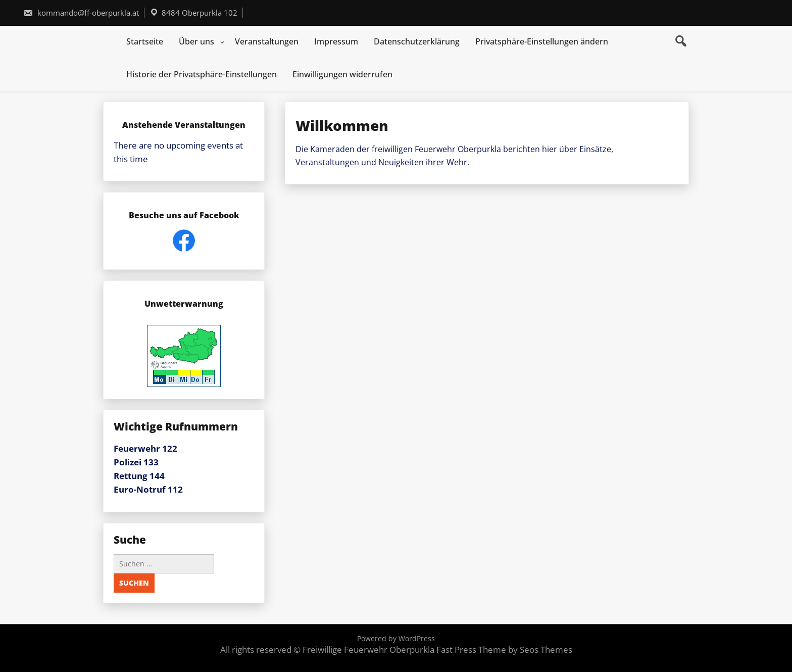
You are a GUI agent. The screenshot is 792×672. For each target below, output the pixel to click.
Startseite (145, 41)
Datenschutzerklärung (417, 41)
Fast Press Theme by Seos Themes (504, 650)
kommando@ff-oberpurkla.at (81, 13)
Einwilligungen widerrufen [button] (342, 74)
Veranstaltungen (267, 41)
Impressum (336, 41)
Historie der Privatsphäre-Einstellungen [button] (202, 74)
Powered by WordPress (396, 638)
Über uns (196, 41)
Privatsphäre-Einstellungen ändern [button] (542, 41)
